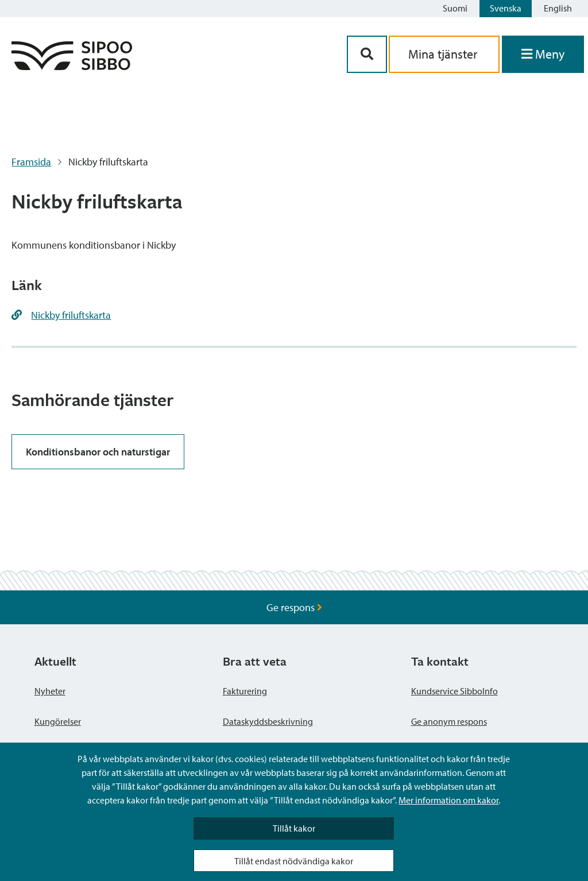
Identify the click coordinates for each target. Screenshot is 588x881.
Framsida (31, 162)
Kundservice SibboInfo (454, 691)
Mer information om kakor (448, 800)
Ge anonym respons (449, 721)
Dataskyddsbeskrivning (268, 721)
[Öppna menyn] (543, 54)
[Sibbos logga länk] (72, 66)
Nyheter (50, 691)
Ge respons (294, 607)
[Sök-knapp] (367, 54)
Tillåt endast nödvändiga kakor (294, 861)
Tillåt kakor (294, 828)
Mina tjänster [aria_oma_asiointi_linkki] (444, 54)
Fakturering (245, 691)
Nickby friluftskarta (71, 315)
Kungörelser (58, 721)
